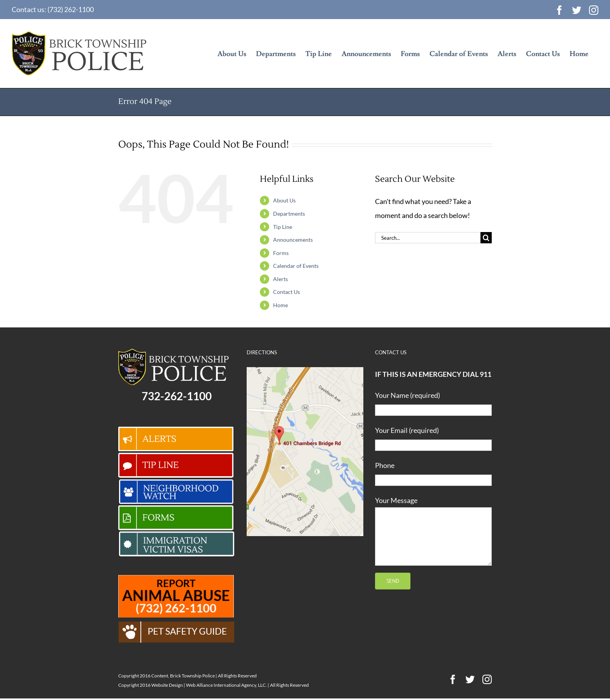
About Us (284, 200)
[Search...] (428, 238)
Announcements (293, 240)
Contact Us (287, 292)
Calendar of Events (296, 266)
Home (280, 305)
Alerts (280, 279)
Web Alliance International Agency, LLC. (226, 685)
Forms (281, 253)
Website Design (167, 685)
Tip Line (283, 227)
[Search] (486, 238)
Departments (289, 214)
